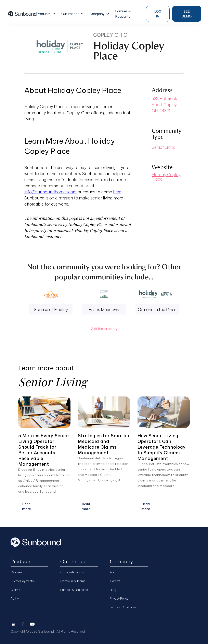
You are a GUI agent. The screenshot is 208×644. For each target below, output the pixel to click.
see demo (187, 14)
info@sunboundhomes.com (50, 192)
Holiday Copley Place (166, 177)
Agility (15, 598)
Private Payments (22, 581)
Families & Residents (74, 590)
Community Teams (73, 581)
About (114, 572)
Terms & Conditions (123, 607)
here (117, 192)
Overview (16, 572)
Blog (113, 590)
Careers (115, 581)
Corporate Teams (72, 572)
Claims (15, 590)
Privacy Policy (119, 598)
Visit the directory (104, 329)
